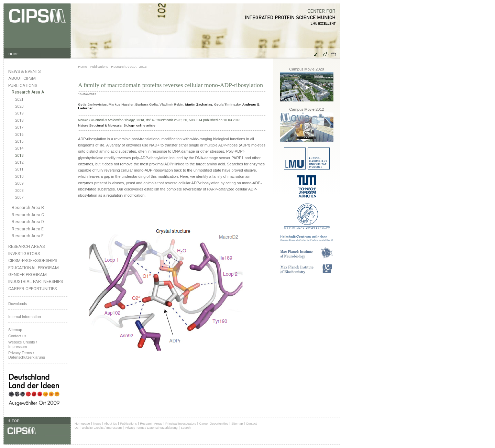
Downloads (18, 304)
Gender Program (27, 275)
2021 (19, 100)
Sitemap (15, 330)
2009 (19, 183)
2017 (19, 127)
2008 (19, 191)
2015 (19, 141)
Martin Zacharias (199, 104)
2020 (19, 106)
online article (146, 125)
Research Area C (28, 215)
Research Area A (28, 92)
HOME (14, 54)
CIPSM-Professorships (33, 260)
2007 (19, 198)
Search (186, 428)
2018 (19, 121)
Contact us (17, 336)
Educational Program (34, 268)
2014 (19, 148)
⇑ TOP (13, 421)
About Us (110, 424)
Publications (23, 85)
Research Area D (28, 222)
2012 (19, 162)
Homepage (82, 424)
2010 (19, 177)
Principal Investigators (181, 424)
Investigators (24, 254)
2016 (19, 135)
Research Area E (28, 229)
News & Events (24, 71)
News (97, 424)
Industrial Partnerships (36, 281)
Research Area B (28, 208)
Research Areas (26, 246)
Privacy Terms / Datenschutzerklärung (27, 355)
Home (82, 67)
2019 (19, 113)
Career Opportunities (32, 289)
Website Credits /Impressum (23, 344)
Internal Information (25, 317)
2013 (19, 156)
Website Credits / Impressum (102, 428)
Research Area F (28, 236)
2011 (19, 169)
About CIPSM (22, 78)
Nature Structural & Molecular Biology (106, 125)
